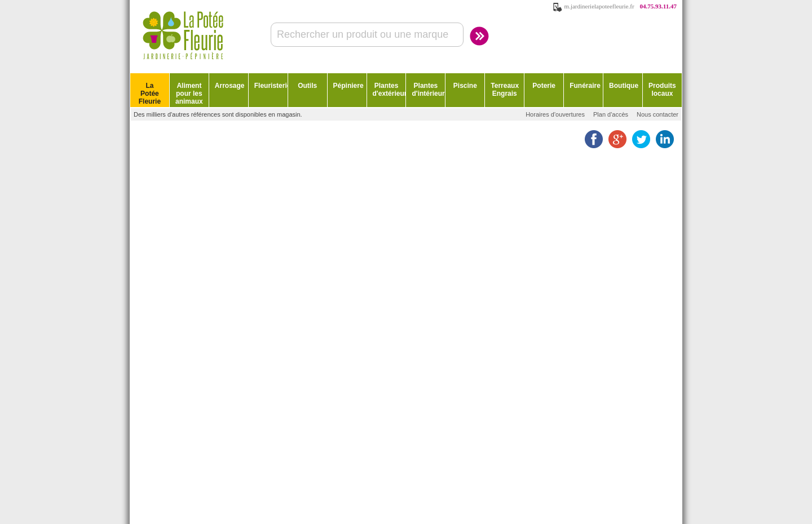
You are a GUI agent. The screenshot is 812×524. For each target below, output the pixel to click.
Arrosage (230, 86)
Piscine (465, 86)
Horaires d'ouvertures (555, 114)
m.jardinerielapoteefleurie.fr (599, 6)
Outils (307, 86)
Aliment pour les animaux (189, 94)
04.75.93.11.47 (658, 6)
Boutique (624, 86)
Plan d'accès (611, 114)
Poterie (544, 86)
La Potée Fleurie (150, 94)
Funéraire (585, 86)
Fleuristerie (271, 86)
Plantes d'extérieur (389, 90)
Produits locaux (662, 90)
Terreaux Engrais (505, 90)
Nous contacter (657, 114)
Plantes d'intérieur (428, 90)
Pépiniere (348, 86)
